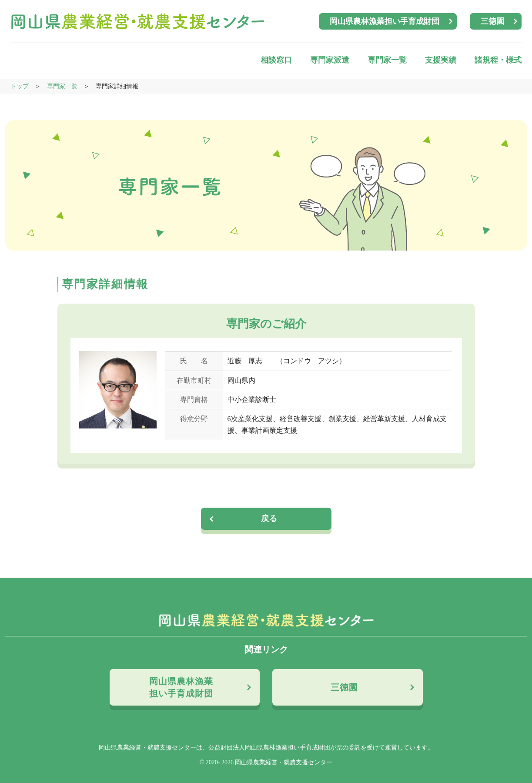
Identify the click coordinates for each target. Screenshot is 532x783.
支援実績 (441, 60)
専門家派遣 (330, 60)
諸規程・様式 (498, 60)
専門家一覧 (387, 60)
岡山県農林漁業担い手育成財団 (385, 21)
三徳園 (492, 21)
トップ (20, 86)
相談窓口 (276, 60)
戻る (269, 519)
